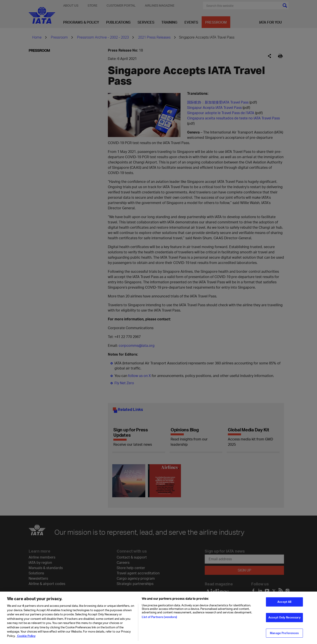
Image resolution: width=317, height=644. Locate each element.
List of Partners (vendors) (159, 619)
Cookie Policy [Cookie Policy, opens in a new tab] (26, 638)
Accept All (284, 604)
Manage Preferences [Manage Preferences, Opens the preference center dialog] (284, 635)
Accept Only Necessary (284, 619)
